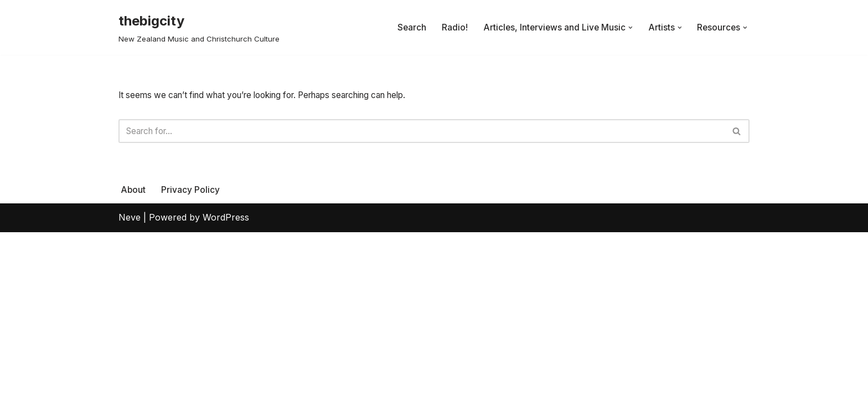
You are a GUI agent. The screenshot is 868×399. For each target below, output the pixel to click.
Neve (130, 385)
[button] (629, 28)
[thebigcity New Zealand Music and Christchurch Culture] (199, 27)
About (133, 356)
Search (408, 27)
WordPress (226, 385)
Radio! (451, 27)
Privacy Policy (191, 356)
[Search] (422, 132)
